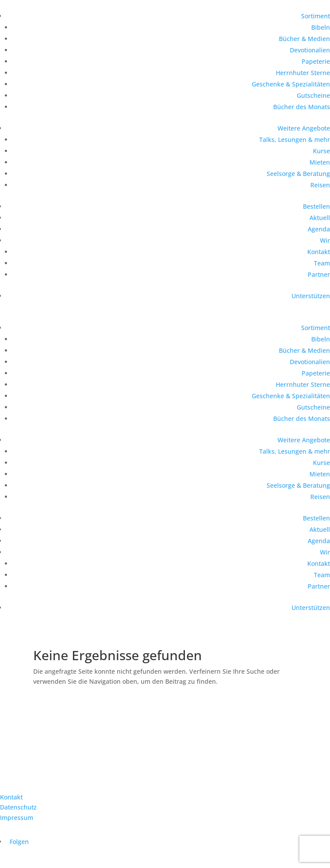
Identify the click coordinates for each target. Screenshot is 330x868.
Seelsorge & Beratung (298, 174)
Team (322, 263)
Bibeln (321, 27)
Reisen (320, 185)
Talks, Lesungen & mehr (295, 139)
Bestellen (316, 206)
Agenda (319, 229)
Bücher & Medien (304, 39)
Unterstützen (311, 296)
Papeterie (316, 61)
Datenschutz (18, 807)
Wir (325, 240)
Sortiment (316, 16)
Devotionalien (310, 50)
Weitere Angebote (304, 128)
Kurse (321, 151)
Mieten (320, 162)
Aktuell (320, 218)
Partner (319, 274)
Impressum (17, 818)
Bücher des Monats (302, 107)
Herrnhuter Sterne (303, 73)
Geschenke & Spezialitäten (291, 84)
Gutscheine (313, 95)
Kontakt (319, 252)
